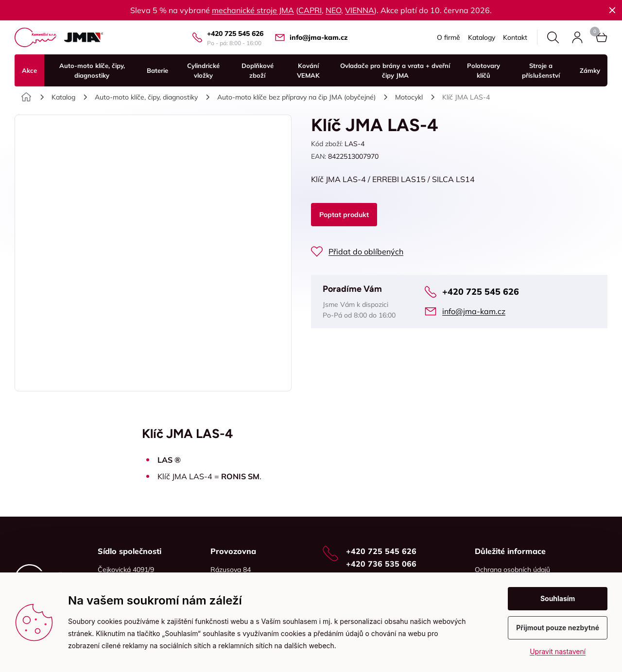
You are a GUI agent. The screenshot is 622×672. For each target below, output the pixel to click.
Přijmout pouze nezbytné (558, 628)
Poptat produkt (344, 215)
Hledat (553, 37)
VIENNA (360, 10)
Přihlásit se (577, 37)
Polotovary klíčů (484, 70)
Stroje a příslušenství (541, 70)
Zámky (590, 70)
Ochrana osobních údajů (512, 570)
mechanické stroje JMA (253, 10)
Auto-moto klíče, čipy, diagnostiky (92, 70)
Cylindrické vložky (203, 70)
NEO (333, 10)
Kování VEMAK (308, 70)
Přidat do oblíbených (366, 252)
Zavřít (612, 10)
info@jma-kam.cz (319, 37)
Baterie (157, 70)
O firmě (449, 37)
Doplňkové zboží (258, 70)
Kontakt (515, 37)
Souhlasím (558, 598)
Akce (29, 70)
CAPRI (310, 10)
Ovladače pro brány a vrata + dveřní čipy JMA (395, 70)
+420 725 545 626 (235, 34)
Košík (595, 32)
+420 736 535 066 (381, 564)
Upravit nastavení (558, 651)
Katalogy (482, 37)
